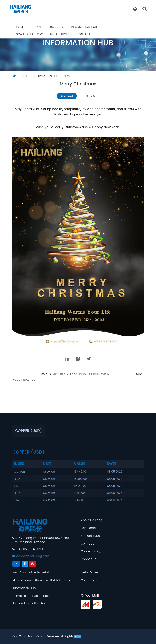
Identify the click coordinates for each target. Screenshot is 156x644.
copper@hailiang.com (31, 556)
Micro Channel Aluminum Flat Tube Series (42, 580)
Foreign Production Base (30, 604)
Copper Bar (89, 559)
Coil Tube (88, 544)
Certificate (88, 528)
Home (20, 27)
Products (56, 27)
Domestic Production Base (31, 596)
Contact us (89, 580)
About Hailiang (92, 520)
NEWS (68, 76)
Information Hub (84, 27)
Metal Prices (60, 34)
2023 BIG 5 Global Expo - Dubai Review (81, 374)
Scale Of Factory (29, 34)
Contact (83, 34)
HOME (23, 76)
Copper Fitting (91, 551)
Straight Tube (90, 536)
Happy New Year (25, 380)
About (36, 27)
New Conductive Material (31, 573)
